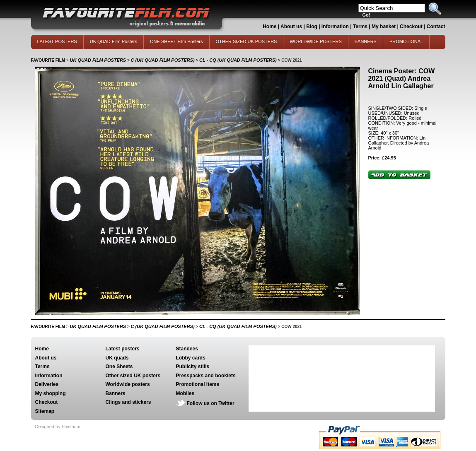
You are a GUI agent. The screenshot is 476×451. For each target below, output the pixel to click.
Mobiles (185, 393)
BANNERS (366, 41)
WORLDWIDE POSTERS (315, 41)
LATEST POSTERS (57, 41)
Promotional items (198, 384)
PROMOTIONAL (406, 41)
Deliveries (47, 384)
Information (335, 27)
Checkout (412, 27)
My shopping (51, 393)
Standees (187, 349)
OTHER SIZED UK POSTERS (246, 41)
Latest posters (123, 349)
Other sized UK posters (133, 376)
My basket (384, 27)
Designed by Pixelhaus (58, 427)
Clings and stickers (128, 402)
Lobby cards (191, 358)
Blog (312, 27)
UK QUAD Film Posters (114, 41)
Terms (360, 27)
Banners (116, 393)
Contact (436, 27)
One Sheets (119, 367)
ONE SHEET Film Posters (176, 41)
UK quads (117, 358)
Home (269, 27)
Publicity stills (193, 367)
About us (291, 27)
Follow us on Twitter (211, 403)
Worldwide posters (128, 384)
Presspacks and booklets (206, 376)
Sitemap (45, 411)
